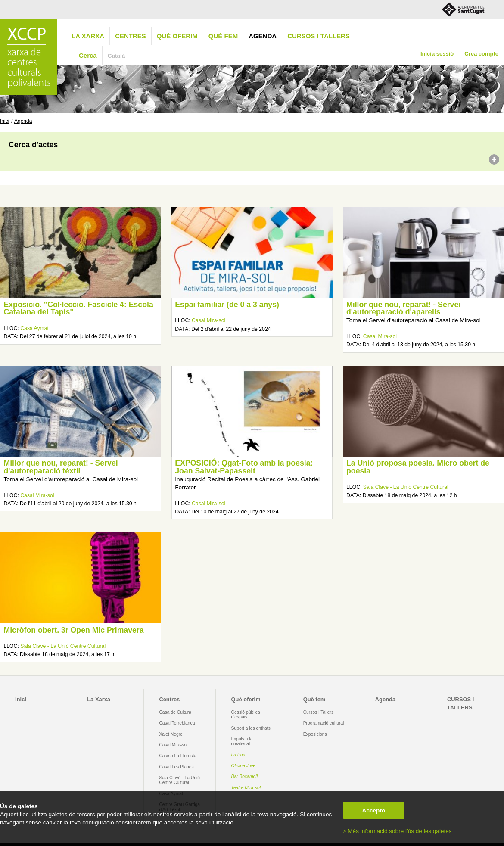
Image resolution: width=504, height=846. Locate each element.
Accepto (374, 810)
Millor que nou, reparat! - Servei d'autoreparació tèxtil (61, 467)
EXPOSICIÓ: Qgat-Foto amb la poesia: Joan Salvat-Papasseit (244, 467)
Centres (131, 36)
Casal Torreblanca (177, 723)
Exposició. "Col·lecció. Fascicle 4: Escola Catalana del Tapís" (78, 308)
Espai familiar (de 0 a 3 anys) (227, 305)
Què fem (223, 36)
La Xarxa (88, 36)
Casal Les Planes (176, 767)
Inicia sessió (437, 54)
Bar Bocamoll (244, 776)
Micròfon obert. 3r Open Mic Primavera (73, 630)
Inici (5, 121)
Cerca (88, 55)
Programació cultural (324, 723)
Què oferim (177, 36)
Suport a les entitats (251, 728)
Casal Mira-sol (208, 320)
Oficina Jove (244, 766)
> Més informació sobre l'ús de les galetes (397, 831)
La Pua (238, 755)
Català (117, 56)
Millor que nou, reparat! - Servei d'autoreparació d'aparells (403, 308)
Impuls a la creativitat (242, 741)
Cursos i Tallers (318, 712)
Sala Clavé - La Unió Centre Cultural (406, 487)
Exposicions (315, 734)
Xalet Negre (171, 734)
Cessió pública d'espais (246, 715)
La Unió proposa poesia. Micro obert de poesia (418, 467)
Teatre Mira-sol (246, 788)
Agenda (263, 36)
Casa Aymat (34, 328)
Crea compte (481, 54)
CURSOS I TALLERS (319, 36)
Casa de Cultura (175, 712)
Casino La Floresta (178, 756)
